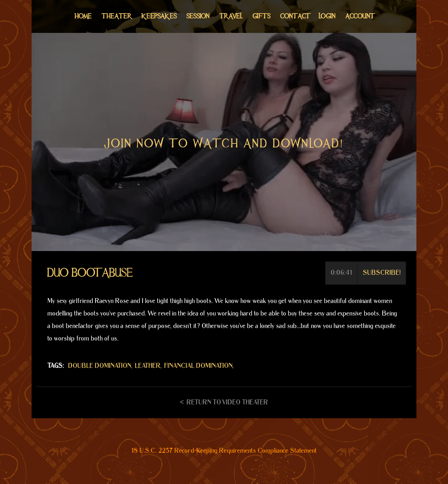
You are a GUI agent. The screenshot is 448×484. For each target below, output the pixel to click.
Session (198, 16)
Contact (295, 16)
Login (327, 16)
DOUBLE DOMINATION (100, 366)
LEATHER (148, 366)
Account (359, 16)
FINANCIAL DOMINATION (198, 366)
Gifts (261, 16)
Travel (231, 16)
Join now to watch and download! (224, 143)
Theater (117, 16)
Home (83, 16)
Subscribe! (382, 273)
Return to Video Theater (227, 402)
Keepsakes (159, 16)
